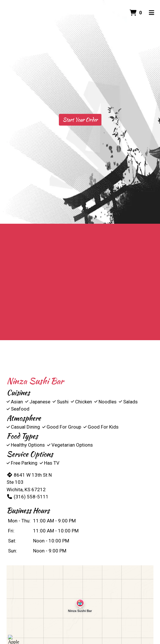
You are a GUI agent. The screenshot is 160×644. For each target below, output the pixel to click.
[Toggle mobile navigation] (152, 13)
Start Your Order (80, 120)
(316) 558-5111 (28, 497)
